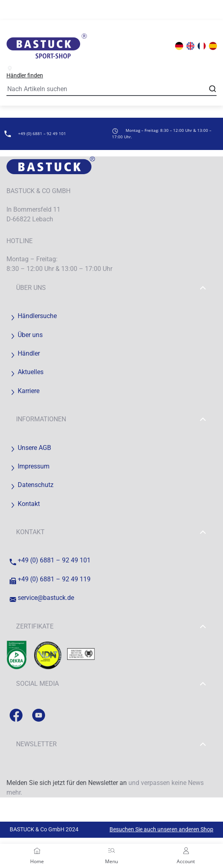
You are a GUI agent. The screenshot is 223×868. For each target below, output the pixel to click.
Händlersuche (33, 316)
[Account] (186, 851)
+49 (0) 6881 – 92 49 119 (50, 579)
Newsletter (111, 744)
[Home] (37, 851)
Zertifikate (111, 627)
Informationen (111, 419)
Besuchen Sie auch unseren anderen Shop (161, 829)
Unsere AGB (30, 448)
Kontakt (25, 504)
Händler (25, 353)
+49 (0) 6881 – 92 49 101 (50, 560)
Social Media (111, 684)
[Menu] (111, 851)
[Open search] (213, 89)
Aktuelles (27, 372)
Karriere (25, 391)
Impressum (30, 466)
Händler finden (25, 72)
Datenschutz (32, 485)
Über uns (111, 288)
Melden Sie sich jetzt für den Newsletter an (67, 783)
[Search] (111, 90)
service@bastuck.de (42, 598)
